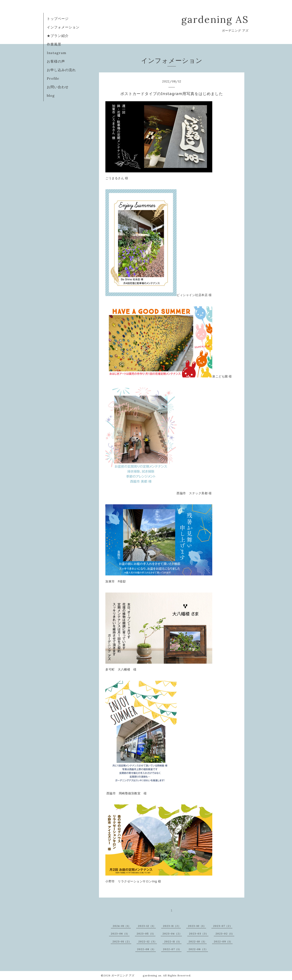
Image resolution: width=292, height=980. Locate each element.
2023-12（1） (147, 926)
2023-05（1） (146, 934)
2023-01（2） (122, 941)
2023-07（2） (223, 926)
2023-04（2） (172, 934)
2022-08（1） (146, 949)
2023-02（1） (225, 934)
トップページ (58, 19)
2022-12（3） (148, 941)
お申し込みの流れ (61, 70)
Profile (53, 78)
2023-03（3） (199, 934)
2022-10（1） (198, 941)
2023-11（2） (172, 926)
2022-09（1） (223, 941)
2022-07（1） (172, 949)
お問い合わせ (58, 87)
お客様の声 (56, 61)
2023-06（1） (120, 934)
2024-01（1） (122, 926)
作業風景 (54, 44)
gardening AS (215, 19)
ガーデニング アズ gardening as (136, 975)
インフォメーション (63, 27)
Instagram (57, 53)
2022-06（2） (198, 949)
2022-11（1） (173, 941)
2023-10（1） (197, 926)
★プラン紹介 (58, 36)
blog (51, 95)
